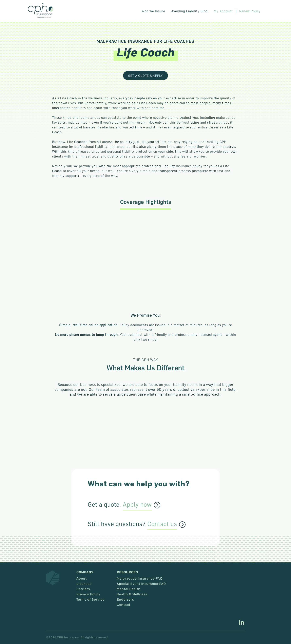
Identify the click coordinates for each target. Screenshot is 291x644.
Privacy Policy (88, 594)
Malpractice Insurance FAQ (140, 579)
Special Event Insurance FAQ (141, 584)
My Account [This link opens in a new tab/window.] (223, 11)
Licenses (84, 584)
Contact (124, 605)
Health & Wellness (132, 594)
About (82, 579)
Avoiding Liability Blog (189, 11)
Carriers (83, 589)
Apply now (137, 505)
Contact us (162, 524)
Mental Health (129, 589)
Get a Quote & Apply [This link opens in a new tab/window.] (145, 76)
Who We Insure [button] (153, 11)
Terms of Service (90, 600)
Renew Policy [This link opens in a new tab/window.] (250, 11)
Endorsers (125, 600)
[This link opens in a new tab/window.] (241, 623)
